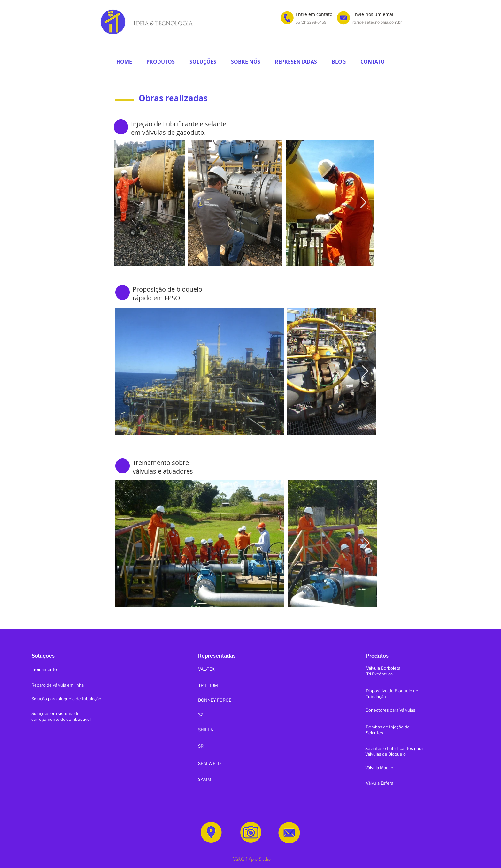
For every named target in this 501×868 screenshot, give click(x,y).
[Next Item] (363, 203)
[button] (161, 61)
